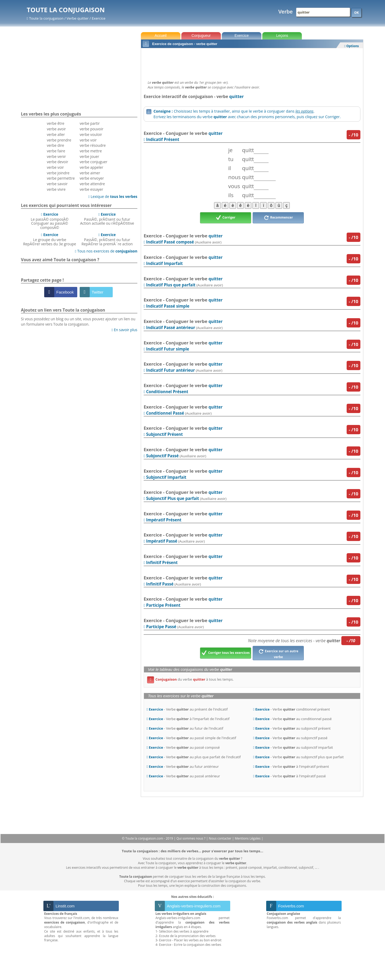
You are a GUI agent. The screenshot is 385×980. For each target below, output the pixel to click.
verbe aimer (90, 173)
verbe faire (56, 151)
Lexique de (113, 196)
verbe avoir (56, 129)
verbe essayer (91, 189)
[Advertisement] (252, 63)
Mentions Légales (248, 838)
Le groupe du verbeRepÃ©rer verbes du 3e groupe (50, 239)
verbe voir (55, 167)
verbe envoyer (92, 178)
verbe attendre (92, 184)
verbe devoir (58, 162)
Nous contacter (221, 838)
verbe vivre (56, 189)
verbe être (56, 123)
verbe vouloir (91, 134)
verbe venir (56, 156)
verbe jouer (89, 156)
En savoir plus (124, 330)
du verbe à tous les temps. (190, 679)
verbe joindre (58, 173)
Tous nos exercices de (106, 251)
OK (356, 13)
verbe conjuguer (94, 162)
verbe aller (56, 134)
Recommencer (278, 218)
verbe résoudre (93, 145)
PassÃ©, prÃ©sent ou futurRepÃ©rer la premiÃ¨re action (107, 239)
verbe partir (90, 123)
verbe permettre (61, 178)
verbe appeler (91, 167)
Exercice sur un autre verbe (278, 653)
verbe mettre (91, 151)
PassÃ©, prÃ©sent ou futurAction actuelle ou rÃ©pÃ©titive (107, 219)
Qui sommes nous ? (191, 838)
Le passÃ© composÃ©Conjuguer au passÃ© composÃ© (50, 221)
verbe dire (55, 145)
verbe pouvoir (92, 129)
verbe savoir (57, 184)
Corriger (226, 218)
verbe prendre (59, 140)
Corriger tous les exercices (226, 653)
